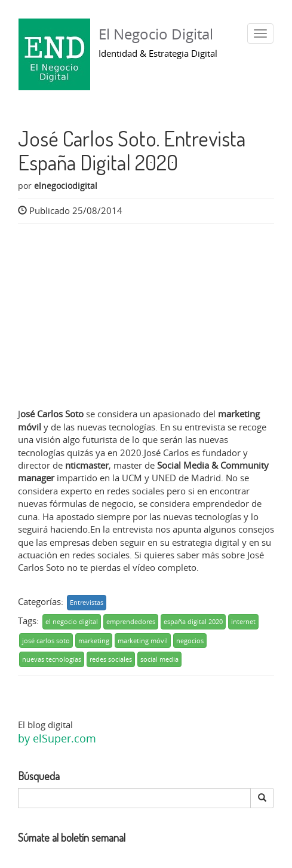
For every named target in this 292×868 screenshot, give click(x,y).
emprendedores (131, 621)
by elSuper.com (57, 738)
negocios (190, 641)
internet (243, 621)
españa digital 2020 (193, 621)
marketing (94, 641)
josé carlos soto (46, 641)
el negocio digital (72, 621)
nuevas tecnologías (52, 659)
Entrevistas (87, 602)
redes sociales (111, 659)
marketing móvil (143, 641)
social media (159, 659)
